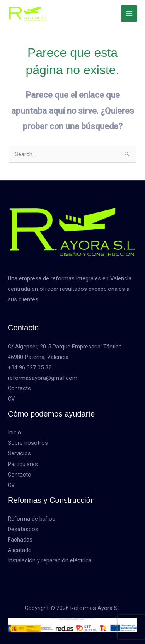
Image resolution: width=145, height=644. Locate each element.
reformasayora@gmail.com (43, 378)
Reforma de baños (32, 519)
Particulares (23, 464)
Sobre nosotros (28, 443)
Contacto (20, 388)
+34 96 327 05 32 (30, 367)
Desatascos (23, 529)
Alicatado (20, 550)
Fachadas (20, 540)
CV (11, 399)
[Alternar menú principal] (129, 14)
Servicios (19, 453)
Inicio (14, 432)
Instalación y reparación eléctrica (50, 560)
